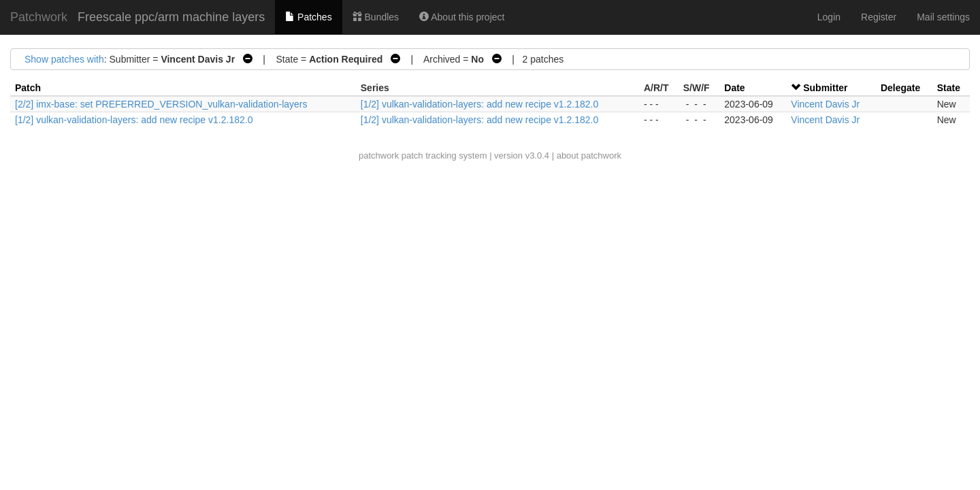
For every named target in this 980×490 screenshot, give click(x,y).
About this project (462, 17)
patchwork (379, 156)
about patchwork (589, 156)
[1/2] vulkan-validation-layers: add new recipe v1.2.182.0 (479, 104)
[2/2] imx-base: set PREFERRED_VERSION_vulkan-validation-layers (161, 104)
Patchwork (39, 17)
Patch (28, 88)
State (949, 88)
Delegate (900, 88)
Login (829, 17)
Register (879, 17)
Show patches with (64, 59)
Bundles (376, 17)
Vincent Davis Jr (825, 104)
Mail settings (943, 17)
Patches (308, 17)
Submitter (825, 88)
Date (734, 88)
